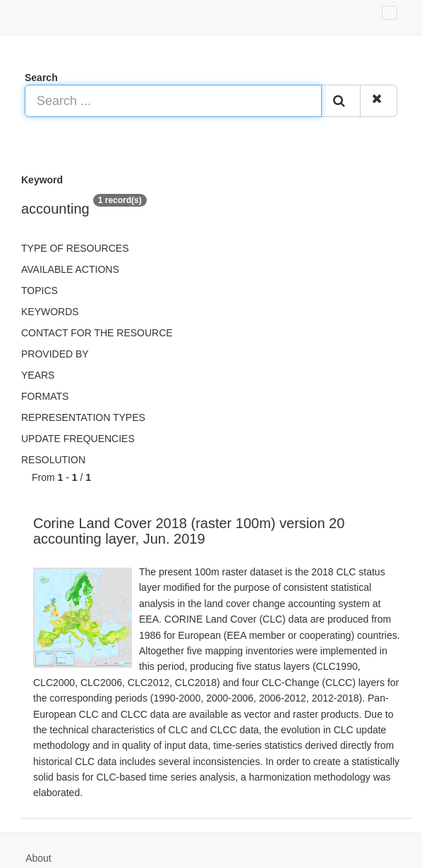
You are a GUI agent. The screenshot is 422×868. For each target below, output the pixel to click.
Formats (45, 396)
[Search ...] (173, 101)
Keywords (50, 312)
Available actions (70, 269)
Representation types (83, 417)
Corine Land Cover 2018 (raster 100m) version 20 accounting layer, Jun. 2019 (189, 531)
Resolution (53, 460)
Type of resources (75, 248)
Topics (40, 291)
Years (38, 375)
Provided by (55, 354)
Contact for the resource (97, 333)
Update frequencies (78, 439)
